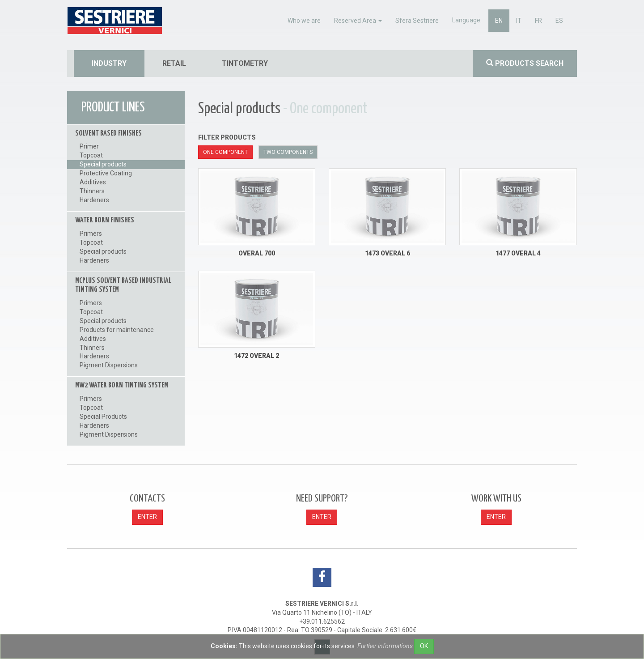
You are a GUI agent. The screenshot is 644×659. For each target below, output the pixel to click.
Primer (89, 146)
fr (538, 21)
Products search (525, 63)
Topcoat (91, 155)
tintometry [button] (245, 63)
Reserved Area (358, 21)
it (519, 21)
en (499, 21)
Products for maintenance (117, 330)
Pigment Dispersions (109, 365)
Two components (288, 152)
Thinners (92, 191)
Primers (91, 234)
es (559, 21)
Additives (93, 182)
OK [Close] (424, 646)
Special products (103, 164)
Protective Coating (106, 173)
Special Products (103, 417)
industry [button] (109, 63)
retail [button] (174, 63)
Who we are (304, 21)
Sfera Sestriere (417, 21)
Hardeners (94, 200)
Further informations (385, 646)
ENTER (147, 517)
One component (225, 152)
